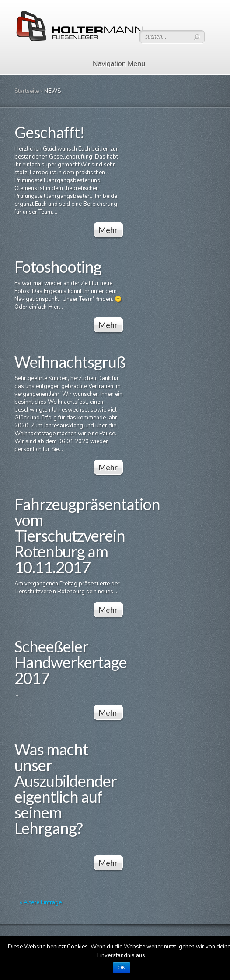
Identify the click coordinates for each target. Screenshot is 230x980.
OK (121, 968)
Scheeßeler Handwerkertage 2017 (71, 662)
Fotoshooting (58, 267)
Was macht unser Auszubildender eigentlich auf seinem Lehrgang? (66, 789)
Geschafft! (49, 132)
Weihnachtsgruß (70, 362)
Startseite (27, 91)
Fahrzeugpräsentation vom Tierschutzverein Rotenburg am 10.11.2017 (87, 536)
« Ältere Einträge (41, 902)
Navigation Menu (113, 64)
